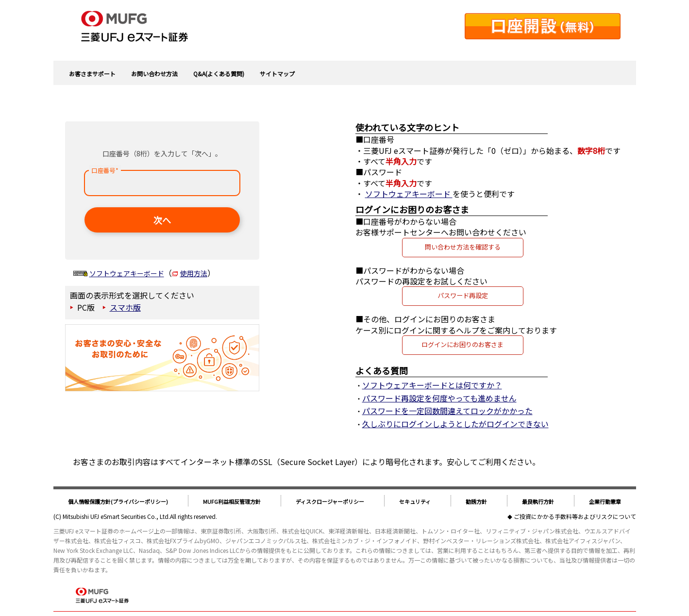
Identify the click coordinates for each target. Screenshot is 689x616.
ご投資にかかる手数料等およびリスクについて (575, 516)
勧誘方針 (476, 501)
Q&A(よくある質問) (219, 74)
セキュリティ (415, 501)
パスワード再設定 (463, 295)
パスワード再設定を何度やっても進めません (439, 398)
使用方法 (194, 273)
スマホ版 (125, 307)
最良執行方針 (538, 501)
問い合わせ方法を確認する (463, 247)
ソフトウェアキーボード (127, 273)
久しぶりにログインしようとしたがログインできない (455, 424)
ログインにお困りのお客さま (462, 344)
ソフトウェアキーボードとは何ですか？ (432, 385)
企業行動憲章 (605, 501)
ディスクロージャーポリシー (330, 501)
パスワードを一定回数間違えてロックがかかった (447, 411)
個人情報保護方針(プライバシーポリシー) (118, 501)
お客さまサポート (92, 74)
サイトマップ (277, 74)
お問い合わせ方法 (154, 74)
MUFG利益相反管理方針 (232, 501)
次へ (162, 220)
